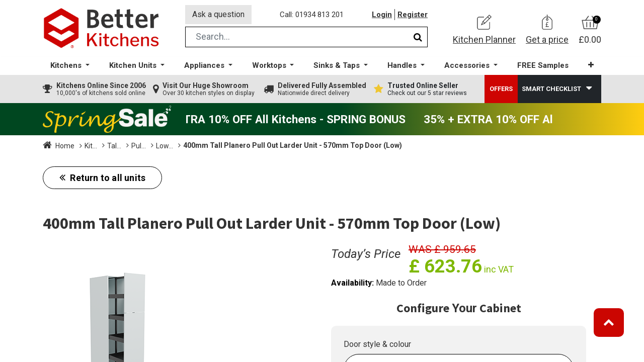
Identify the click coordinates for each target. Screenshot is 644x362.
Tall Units (150, 146)
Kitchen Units (105, 146)
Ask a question (218, 14)
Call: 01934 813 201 (312, 15)
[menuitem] (543, 66)
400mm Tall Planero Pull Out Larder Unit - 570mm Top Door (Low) (403, 145)
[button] (591, 65)
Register (413, 15)
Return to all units (107, 178)
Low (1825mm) (259, 146)
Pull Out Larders (200, 146)
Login (382, 15)
